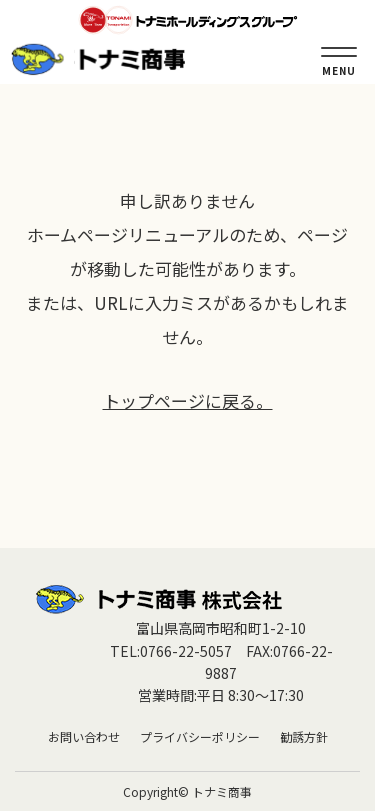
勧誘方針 (304, 736)
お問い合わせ (84, 736)
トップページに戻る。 (188, 400)
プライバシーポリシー (200, 736)
